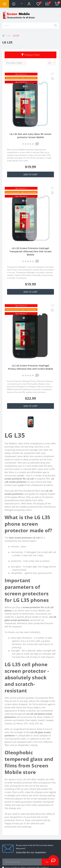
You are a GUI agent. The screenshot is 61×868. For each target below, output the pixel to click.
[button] (29, 4)
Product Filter (30, 55)
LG (9, 36)
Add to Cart (30, 174)
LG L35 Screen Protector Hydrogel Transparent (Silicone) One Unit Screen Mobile (30, 251)
